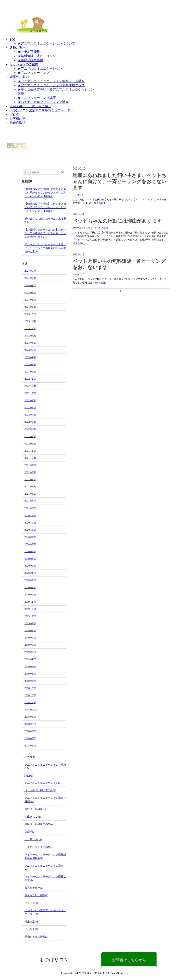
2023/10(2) (30, 328)
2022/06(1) (30, 422)
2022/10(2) (30, 393)
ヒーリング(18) (33, 839)
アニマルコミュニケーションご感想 (90, 228)
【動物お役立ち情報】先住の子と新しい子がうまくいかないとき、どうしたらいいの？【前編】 (45, 207)
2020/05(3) (30, 566)
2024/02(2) (30, 300)
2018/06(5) (30, 731)
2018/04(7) (30, 746)
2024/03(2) (30, 292)
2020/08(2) (30, 544)
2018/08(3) (30, 717)
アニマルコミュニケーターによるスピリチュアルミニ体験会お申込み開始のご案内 (45, 248)
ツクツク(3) (31, 903)
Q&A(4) (29, 775)
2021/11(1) (30, 458)
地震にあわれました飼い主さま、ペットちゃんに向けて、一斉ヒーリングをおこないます (120, 182)
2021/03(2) (30, 494)
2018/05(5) (30, 738)
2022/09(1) (30, 400)
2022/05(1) (30, 429)
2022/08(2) (30, 407)
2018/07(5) (30, 724)
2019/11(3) (30, 609)
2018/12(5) (30, 688)
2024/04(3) (30, 285)
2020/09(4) (30, 537)
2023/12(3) (30, 314)
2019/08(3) (30, 630)
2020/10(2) (30, 530)
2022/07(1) (30, 415)
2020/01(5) (30, 595)
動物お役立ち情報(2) (36, 937)
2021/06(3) (30, 487)
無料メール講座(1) (35, 809)
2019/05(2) (30, 652)
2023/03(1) (30, 364)
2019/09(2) (30, 623)
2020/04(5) (30, 573)
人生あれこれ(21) (35, 817)
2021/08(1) (30, 472)
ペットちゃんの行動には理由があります (117, 221)
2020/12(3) (30, 515)
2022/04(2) (30, 436)
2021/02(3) (30, 501)
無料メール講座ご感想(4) (39, 824)
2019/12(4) (30, 602)
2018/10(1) (30, 702)
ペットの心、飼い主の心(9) (40, 790)
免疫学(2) (30, 832)
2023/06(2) (30, 350)
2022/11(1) (30, 386)
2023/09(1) (30, 335)
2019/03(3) (30, 666)
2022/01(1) (30, 443)
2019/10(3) (30, 616)
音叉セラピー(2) (34, 888)
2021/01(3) (30, 508)
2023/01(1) (30, 372)
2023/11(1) (30, 321)
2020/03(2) (30, 580)
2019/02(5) (30, 674)
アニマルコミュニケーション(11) (44, 783)
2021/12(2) (30, 451)
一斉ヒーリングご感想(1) (39, 847)
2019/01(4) (30, 681)
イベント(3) (31, 929)
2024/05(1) (30, 278)
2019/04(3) (30, 659)
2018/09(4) (30, 709)
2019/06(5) (30, 645)
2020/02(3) (30, 587)
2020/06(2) (30, 558)
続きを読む (100, 203)
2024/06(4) (30, 271)
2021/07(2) (30, 479)
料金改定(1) (31, 922)
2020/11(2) (30, 523)
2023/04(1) (30, 357)
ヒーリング (78, 195)
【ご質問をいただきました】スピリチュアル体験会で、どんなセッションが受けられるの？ (45, 233)
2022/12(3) (30, 379)
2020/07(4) (30, 551)
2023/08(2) (30, 343)
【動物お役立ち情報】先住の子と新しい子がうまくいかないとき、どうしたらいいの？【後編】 (45, 193)
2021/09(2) (30, 465)
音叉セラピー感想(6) (36, 895)
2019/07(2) (30, 638)
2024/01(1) (30, 307)
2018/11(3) (30, 695)
